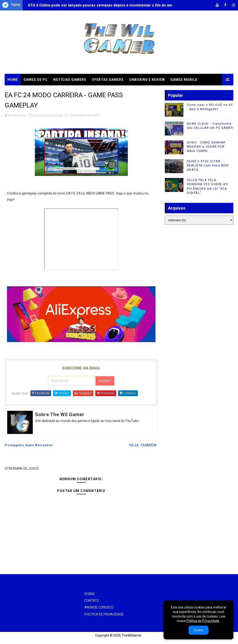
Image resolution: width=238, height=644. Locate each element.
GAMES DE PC (36, 80)
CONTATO (92, 601)
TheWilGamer (132, 635)
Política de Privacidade (203, 621)
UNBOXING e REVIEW (147, 80)
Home (13, 80)
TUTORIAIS (49, 91)
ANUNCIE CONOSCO (99, 607)
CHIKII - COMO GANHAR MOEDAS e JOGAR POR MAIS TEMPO (206, 147)
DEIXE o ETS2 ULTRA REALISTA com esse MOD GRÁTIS (208, 165)
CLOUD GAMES (20, 91)
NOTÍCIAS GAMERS (70, 80)
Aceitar (198, 630)
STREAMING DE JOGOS (85, 115)
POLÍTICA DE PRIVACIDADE (104, 614)
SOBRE (90, 594)
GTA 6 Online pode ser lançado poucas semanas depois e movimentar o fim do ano (101, 5)
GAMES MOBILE (184, 80)
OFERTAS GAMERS (108, 80)
